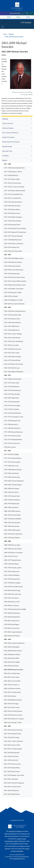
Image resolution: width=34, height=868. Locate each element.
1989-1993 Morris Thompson (13, 552)
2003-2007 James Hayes (12, 677)
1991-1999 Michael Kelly (12, 579)
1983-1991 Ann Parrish (11, 492)
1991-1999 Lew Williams (12, 575)
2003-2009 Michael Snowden (14, 37)
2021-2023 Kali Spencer (11, 790)
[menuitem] (17, 119)
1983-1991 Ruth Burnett (12, 504)
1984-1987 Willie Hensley (12, 511)
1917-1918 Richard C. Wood (13, 172)
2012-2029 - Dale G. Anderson (13, 741)
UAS (28, 17)
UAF (9, 17)
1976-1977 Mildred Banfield (13, 439)
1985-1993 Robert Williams (13, 519)
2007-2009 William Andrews (13, 700)
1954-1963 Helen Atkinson (12, 322)
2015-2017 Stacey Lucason (12, 764)
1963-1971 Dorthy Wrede (12, 360)
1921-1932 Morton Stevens (13, 221)
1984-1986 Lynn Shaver (11, 507)
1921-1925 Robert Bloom (12, 209)
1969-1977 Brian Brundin (12, 394)
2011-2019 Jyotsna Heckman (13, 730)
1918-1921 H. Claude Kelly (12, 198)
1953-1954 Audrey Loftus (12, 319)
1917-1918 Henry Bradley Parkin (14, 168)
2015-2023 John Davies (11, 756)
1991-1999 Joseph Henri (12, 571)
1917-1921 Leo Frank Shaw (12, 183)
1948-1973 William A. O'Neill (13, 300)
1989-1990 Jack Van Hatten (13, 549)
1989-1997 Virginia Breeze (12, 560)
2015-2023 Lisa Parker (11, 760)
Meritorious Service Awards (11, 142)
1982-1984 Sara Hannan (11, 488)
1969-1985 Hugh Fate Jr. (12, 398)
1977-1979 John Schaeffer (12, 462)
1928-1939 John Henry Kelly (13, 251)
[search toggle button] (27, 13)
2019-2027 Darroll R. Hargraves (14, 783)
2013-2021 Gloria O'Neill (12, 745)
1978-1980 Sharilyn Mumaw (13, 469)
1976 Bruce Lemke (10, 447)
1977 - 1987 (7, 451)
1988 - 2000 (7, 541)
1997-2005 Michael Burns (12, 617)
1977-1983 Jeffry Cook (11, 466)
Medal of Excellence (8, 137)
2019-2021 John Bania (11, 779)
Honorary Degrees (8, 128)
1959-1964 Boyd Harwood (12, 349)
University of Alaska (15, 831)
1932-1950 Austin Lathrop (12, 266)
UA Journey (26, 22)
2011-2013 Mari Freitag (12, 737)
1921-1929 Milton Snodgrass (13, 217)
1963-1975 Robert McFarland (13, 364)
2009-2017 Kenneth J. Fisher (13, 722)
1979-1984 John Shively (11, 473)
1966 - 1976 (7, 375)
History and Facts (8, 123)
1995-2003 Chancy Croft (12, 602)
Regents (11, 34)
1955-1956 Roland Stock (12, 330)
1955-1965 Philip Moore (12, 326)
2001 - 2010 (7, 639)
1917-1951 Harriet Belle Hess (13, 194)
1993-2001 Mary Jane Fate (12, 594)
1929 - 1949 (7, 255)
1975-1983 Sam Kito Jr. (11, 424)
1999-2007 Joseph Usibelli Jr (13, 632)
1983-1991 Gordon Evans (12, 496)
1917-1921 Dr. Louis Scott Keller (14, 187)
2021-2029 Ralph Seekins (12, 794)
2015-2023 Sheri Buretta (12, 752)
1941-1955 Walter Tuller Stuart (14, 289)
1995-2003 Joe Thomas (11, 605)
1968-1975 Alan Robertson (12, 390)
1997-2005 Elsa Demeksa (12, 613)
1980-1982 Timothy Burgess (13, 485)
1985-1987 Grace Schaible (12, 515)
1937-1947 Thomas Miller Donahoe (15, 281)
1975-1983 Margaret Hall (12, 421)
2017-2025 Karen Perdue (12, 771)
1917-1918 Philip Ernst (11, 175)
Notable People (7, 146)
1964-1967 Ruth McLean (12, 368)
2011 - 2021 (7, 726)
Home (5, 34)
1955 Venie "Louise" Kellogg (13, 334)
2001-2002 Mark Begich (12, 647)
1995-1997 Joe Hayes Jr (12, 598)
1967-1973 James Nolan (12, 383)
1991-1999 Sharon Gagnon (12, 583)
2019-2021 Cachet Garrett (12, 787)
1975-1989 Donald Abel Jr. (12, 428)
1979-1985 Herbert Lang (12, 477)
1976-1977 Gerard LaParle (12, 436)
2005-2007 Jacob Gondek (12, 681)
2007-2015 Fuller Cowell (12, 707)
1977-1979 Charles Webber (13, 458)
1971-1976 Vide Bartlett (12, 402)
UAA (18, 17)
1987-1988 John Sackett (12, 526)
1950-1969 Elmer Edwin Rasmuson (15, 311)
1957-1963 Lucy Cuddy (11, 345)
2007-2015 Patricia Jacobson (13, 715)
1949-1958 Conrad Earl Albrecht (14, 304)
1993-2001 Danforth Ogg (12, 590)
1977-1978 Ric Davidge (11, 454)
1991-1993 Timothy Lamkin (13, 568)
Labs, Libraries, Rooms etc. (10, 133)
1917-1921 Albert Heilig (12, 179)
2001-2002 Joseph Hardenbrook (14, 643)
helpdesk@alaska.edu (19, 859)
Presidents (5, 156)
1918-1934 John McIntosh (12, 206)
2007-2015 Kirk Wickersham (13, 711)
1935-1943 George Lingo (12, 273)
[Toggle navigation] (3, 27)
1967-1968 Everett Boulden (13, 379)
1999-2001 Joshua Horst (12, 621)
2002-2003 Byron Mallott (12, 654)
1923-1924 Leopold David (12, 225)
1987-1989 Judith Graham (12, 530)
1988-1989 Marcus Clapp (12, 545)
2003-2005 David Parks (11, 666)
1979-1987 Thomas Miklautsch (14, 481)
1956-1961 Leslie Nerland (12, 338)
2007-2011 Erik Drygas (11, 704)
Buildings (5, 119)
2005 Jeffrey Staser (10, 696)
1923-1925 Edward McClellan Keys (15, 232)
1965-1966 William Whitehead (14, 372)
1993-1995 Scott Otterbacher (13, 587)
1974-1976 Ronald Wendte (12, 413)
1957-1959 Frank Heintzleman (14, 341)
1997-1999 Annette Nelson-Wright (15, 609)
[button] (32, 119)
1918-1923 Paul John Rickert (13, 202)
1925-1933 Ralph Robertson (13, 240)
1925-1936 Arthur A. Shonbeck (14, 243)
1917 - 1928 (7, 164)
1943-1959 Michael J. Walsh (13, 292)
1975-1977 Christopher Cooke (14, 417)
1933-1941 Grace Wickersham (14, 270)
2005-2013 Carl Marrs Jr (12, 685)
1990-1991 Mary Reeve (11, 564)
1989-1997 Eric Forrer (11, 556)
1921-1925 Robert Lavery (12, 213)
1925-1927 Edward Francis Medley (15, 228)
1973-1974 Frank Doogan (12, 405)
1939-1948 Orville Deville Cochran (15, 285)
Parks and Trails (7, 151)
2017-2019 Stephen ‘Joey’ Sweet (14, 775)
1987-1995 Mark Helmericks (13, 534)
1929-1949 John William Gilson (14, 258)
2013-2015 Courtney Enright (13, 749)
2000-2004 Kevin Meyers (12, 636)
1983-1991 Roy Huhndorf (12, 500)
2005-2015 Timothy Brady (12, 692)
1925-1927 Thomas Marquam (13, 236)
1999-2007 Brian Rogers (12, 624)
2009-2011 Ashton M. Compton (14, 719)
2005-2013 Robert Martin (12, 688)
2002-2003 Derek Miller (12, 658)
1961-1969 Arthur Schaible (12, 356)
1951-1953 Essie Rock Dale (13, 315)
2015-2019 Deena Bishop (12, 768)
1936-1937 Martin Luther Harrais (14, 277)
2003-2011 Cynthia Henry (12, 673)
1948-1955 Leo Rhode (11, 296)
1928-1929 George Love (12, 247)
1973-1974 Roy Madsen (11, 409)
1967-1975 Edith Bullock (12, 387)
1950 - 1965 (7, 307)
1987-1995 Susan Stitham (12, 538)
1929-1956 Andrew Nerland (13, 262)
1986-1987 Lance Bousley (12, 522)
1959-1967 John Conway (12, 353)
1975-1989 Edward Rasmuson (13, 432)
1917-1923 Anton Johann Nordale (15, 190)
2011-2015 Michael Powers (13, 734)
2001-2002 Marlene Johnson (13, 651)
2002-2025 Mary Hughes (12, 662)
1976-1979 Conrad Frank (12, 443)
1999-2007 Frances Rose (12, 628)
